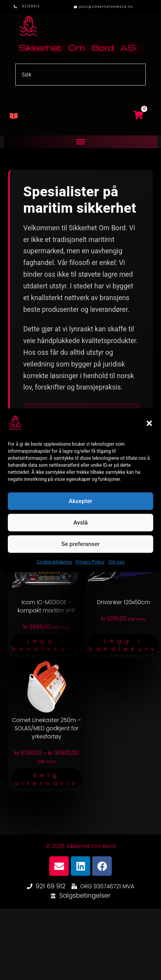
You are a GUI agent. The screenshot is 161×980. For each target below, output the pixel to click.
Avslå (81, 523)
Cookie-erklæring (54, 562)
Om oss (116, 562)
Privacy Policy (90, 562)
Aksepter (80, 501)
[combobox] (81, 75)
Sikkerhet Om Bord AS (77, 47)
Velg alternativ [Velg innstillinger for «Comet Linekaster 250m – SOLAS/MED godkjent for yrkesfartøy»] (47, 779)
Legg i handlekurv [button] (47, 645)
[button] (149, 423)
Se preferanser (80, 544)
